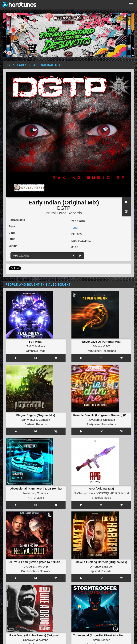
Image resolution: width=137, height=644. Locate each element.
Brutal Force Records (64, 213)
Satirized (123, 493)
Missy (41, 346)
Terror (75, 228)
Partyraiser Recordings (101, 351)
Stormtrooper (101, 640)
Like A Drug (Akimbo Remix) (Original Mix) (36, 635)
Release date (17, 220)
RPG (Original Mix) (101, 488)
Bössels (97, 346)
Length (13, 246)
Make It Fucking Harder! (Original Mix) (101, 562)
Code (12, 233)
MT (108, 346)
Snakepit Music (101, 498)
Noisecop (29, 493)
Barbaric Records (36, 424)
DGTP (64, 208)
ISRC (12, 239)
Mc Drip (43, 566)
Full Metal (36, 342)
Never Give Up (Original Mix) (101, 342)
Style (12, 226)
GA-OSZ (29, 566)
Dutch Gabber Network (36, 571)
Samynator (28, 420)
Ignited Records (101, 571)
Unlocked (109, 420)
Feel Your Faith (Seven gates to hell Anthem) (38, 562)
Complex (44, 420)
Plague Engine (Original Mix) (36, 415)
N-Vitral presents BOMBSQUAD (94, 493)
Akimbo (44, 640)
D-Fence (95, 566)
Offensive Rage (36, 351)
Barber (109, 566)
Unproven (29, 640)
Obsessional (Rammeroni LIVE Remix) (36, 488)
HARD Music (36, 498)
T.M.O (30, 346)
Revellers (94, 420)
